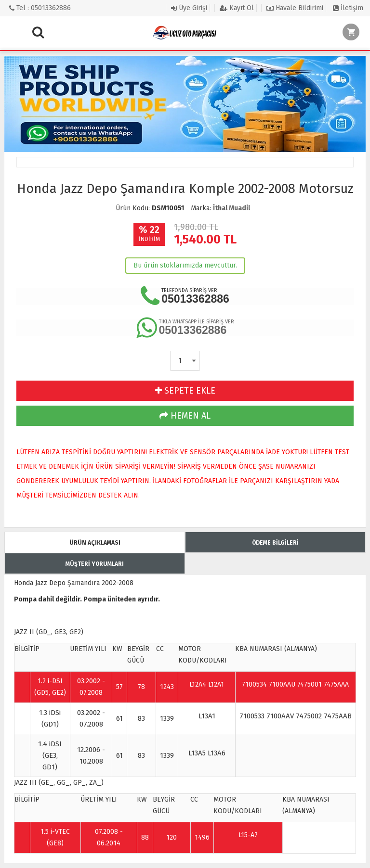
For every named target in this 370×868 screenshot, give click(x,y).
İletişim (348, 8)
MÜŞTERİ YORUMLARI (95, 564)
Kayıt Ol (237, 8)
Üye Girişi (189, 8)
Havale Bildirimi (295, 8)
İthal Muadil (231, 208)
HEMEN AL (185, 416)
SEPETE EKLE (185, 391)
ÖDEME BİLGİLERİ (275, 543)
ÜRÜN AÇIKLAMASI (95, 543)
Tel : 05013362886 (40, 8)
